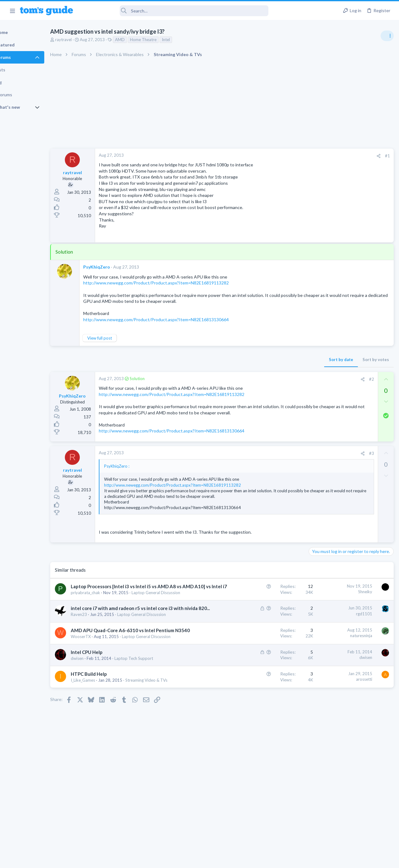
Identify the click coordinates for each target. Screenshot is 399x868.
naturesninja (260, 679)
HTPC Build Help (110, 736)
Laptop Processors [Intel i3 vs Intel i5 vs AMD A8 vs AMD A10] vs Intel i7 (130, 606)
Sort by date (240, 360)
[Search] (175, 11)
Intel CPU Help (108, 708)
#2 (271, 380)
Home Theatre (165, 40)
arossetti (263, 741)
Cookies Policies (176, 859)
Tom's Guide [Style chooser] (348, 833)
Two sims (320, 466)
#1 (287, 156)
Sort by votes (275, 360)
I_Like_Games (104, 742)
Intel (187, 40)
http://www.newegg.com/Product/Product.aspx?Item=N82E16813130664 (193, 438)
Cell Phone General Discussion (338, 483)
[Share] (278, 156)
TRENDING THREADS (320, 339)
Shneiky (264, 604)
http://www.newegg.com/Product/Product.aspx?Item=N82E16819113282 (178, 283)
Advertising (132, 859)
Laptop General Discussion (335, 417)
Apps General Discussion (333, 514)
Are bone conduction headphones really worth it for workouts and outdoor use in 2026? (350, 358)
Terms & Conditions (259, 859)
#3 (271, 460)
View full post (121, 339)
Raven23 (100, 653)
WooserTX (102, 687)
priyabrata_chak (107, 618)
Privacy (216, 859)
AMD (141, 40)
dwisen (99, 714)
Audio (316, 381)
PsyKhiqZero (118, 267)
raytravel (85, 40)
